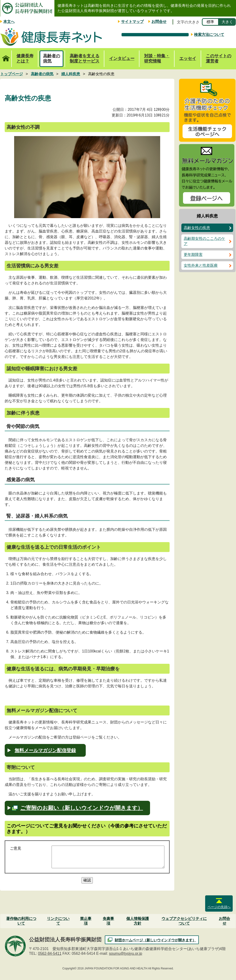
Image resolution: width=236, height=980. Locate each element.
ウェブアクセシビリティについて (184, 921)
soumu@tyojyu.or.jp (126, 953)
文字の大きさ (188, 22)
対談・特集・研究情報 (157, 58)
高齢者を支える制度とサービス (85, 58)
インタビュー (122, 58)
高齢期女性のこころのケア (204, 241)
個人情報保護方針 (138, 921)
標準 (210, 22)
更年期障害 (193, 255)
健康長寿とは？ (25, 58)
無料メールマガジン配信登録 (45, 750)
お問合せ (159, 22)
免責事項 (108, 921)
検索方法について (209, 35)
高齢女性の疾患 (197, 228)
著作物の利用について (21, 921)
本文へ (9, 22)
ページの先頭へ (219, 907)
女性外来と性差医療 (201, 265)
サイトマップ (132, 22)
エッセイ (188, 58)
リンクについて (58, 921)
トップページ (6, 56)
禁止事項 (86, 921)
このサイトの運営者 (219, 58)
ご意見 (16, 848)
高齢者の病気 (52, 58)
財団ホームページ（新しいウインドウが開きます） (155, 940)
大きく (227, 22)
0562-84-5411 (50, 953)
